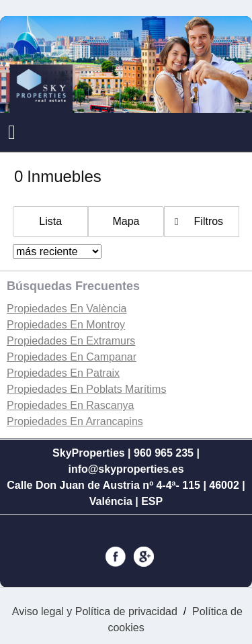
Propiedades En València (67, 309)
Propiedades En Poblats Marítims (86, 389)
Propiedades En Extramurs (71, 341)
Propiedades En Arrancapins (75, 421)
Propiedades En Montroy (66, 325)
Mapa (126, 221)
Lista (50, 221)
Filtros (209, 221)
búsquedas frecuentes (73, 286)
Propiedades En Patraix (63, 373)
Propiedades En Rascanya (70, 405)
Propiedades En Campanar (72, 357)
